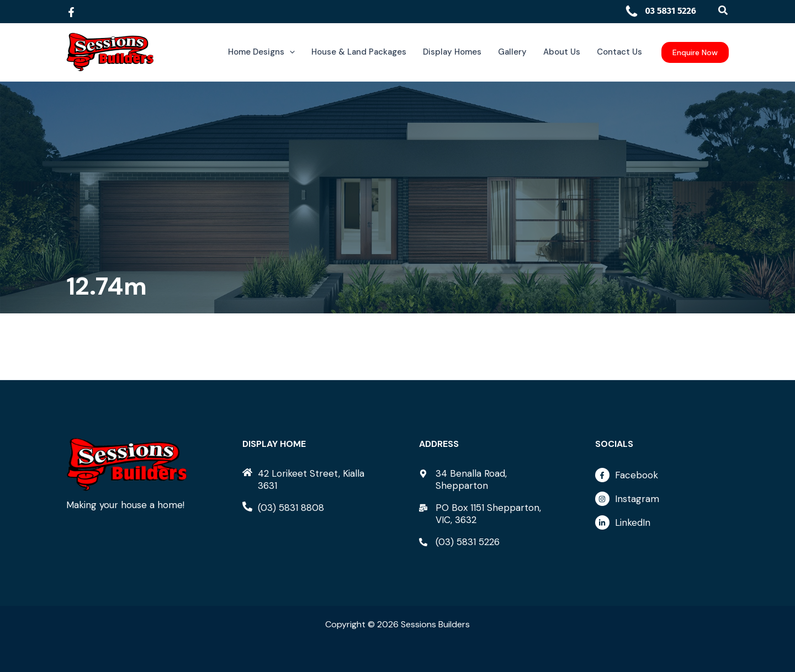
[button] (724, 11)
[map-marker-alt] (486, 479)
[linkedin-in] (662, 522)
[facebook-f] (662, 478)
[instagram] (662, 502)
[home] (309, 479)
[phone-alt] (283, 508)
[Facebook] (71, 12)
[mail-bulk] (486, 514)
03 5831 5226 (660, 11)
